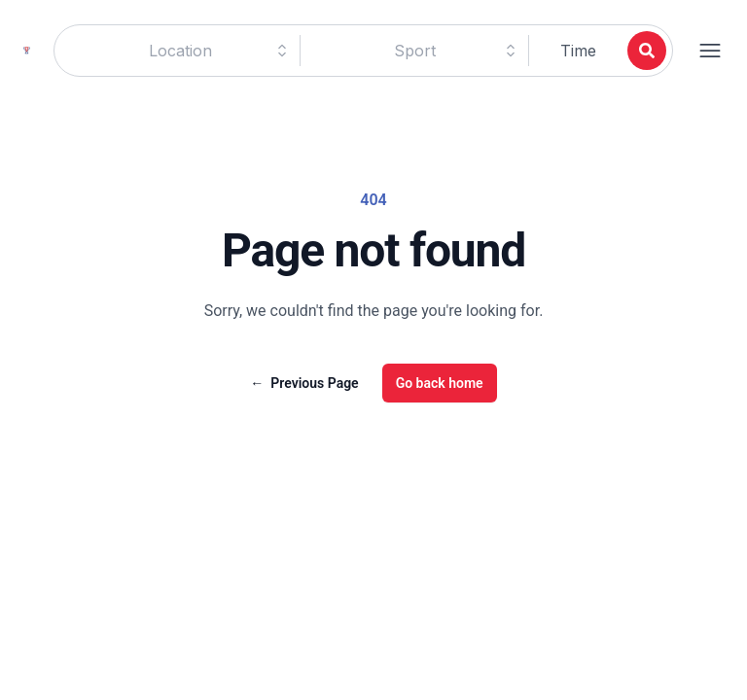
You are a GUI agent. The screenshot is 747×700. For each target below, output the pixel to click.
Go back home (440, 383)
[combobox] (180, 51)
